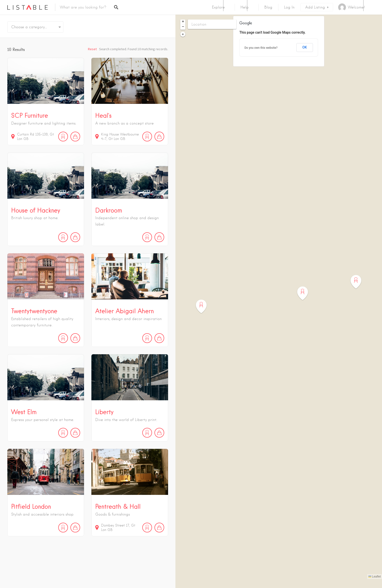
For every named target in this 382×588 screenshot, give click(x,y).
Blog (268, 7)
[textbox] (35, 27)
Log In (289, 7)
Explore (218, 7)
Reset (92, 49)
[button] (204, 307)
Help (245, 7)
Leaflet (375, 577)
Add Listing (315, 7)
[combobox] (35, 27)
